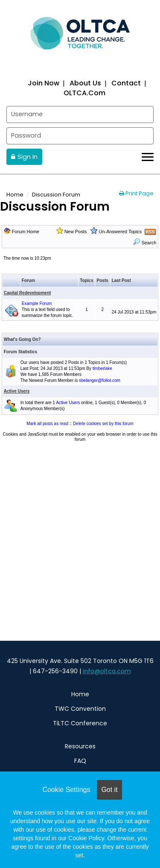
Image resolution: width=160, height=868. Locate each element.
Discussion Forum (56, 195)
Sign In (28, 157)
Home (15, 195)
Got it (109, 790)
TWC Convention (80, 709)
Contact (126, 83)
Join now (44, 83)
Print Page (136, 193)
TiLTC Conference (80, 723)
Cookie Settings (66, 790)
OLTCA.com (84, 92)
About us (85, 83)
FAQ (80, 761)
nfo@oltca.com (108, 671)
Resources (80, 746)
